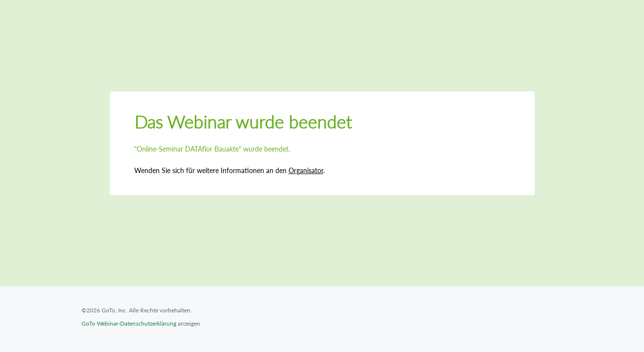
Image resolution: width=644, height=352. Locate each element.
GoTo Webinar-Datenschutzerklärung (129, 323)
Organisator (306, 170)
